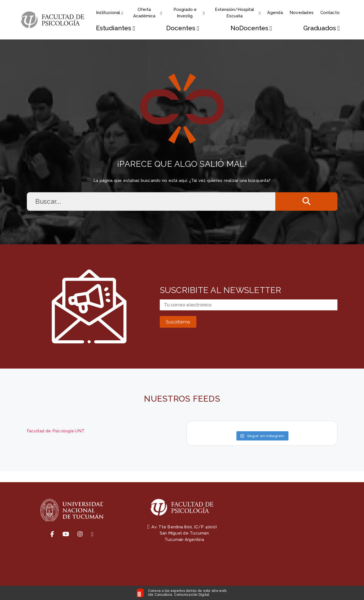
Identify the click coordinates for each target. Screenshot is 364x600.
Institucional (110, 13)
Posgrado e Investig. (189, 13)
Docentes (183, 28)
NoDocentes (251, 28)
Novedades (302, 13)
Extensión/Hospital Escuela (238, 13)
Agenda (275, 13)
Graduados (321, 28)
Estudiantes (116, 28)
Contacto (330, 13)
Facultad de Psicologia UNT (56, 431)
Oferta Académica (148, 13)
